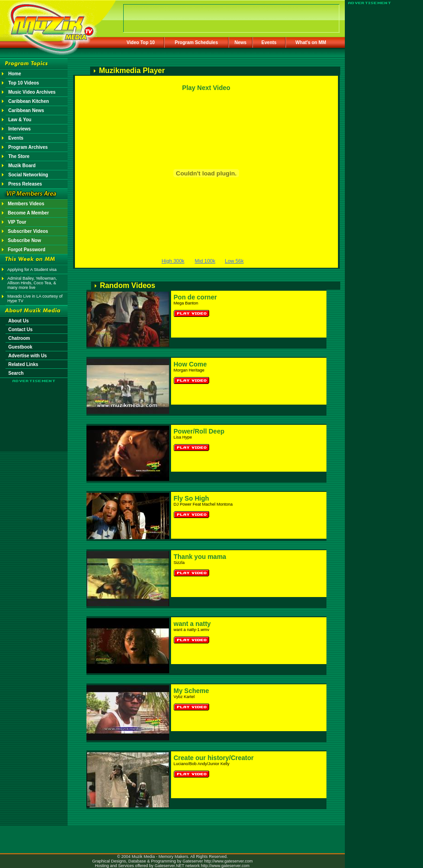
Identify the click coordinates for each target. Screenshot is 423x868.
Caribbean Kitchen (29, 101)
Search (16, 373)
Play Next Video (206, 88)
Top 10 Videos (24, 83)
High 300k (173, 261)
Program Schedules (196, 42)
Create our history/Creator (214, 758)
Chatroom (19, 338)
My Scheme (191, 691)
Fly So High (191, 498)
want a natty (192, 624)
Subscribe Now (24, 240)
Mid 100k (205, 261)
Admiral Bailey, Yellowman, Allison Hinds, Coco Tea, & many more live (32, 283)
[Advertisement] (34, 410)
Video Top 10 (140, 42)
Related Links (23, 364)
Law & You (20, 120)
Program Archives (28, 147)
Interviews (20, 129)
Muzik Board (22, 166)
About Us (18, 321)
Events (269, 42)
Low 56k (234, 261)
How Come (190, 364)
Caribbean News (26, 110)
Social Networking (28, 175)
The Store (19, 156)
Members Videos (26, 204)
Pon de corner (195, 297)
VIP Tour (17, 222)
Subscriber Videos (28, 231)
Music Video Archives (32, 92)
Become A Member (28, 213)
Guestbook (20, 347)
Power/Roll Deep (199, 431)
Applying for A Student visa (32, 270)
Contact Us (20, 330)
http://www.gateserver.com (229, 861)
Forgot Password (27, 250)
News (240, 42)
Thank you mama (200, 557)
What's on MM (311, 42)
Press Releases (25, 184)
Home (15, 74)
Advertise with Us (28, 356)
